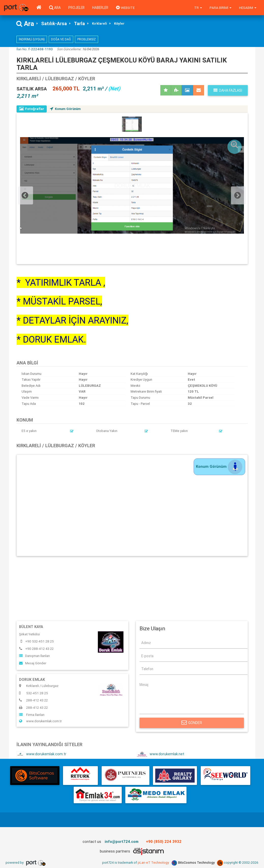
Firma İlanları (32, 715)
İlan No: (35, 49)
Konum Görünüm (66, 109)
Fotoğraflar (32, 109)
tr (198, 8)
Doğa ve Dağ (61, 39)
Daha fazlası (228, 90)
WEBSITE (125, 8)
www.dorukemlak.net (160, 754)
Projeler (76, 8)
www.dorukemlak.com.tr (41, 721)
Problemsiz (87, 39)
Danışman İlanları (34, 656)
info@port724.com (122, 842)
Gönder (192, 723)
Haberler (100, 8)
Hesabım (248, 8)
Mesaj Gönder (33, 663)
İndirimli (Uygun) (32, 39)
